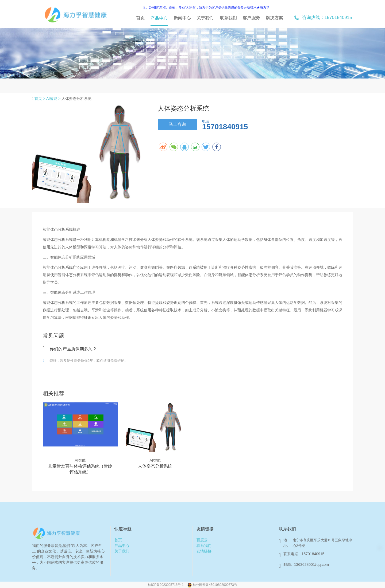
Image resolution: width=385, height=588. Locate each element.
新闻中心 (182, 18)
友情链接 (204, 551)
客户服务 (251, 18)
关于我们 (205, 18)
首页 (140, 18)
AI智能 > (54, 99)
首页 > (40, 99)
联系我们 (228, 18)
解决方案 (274, 18)
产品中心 (159, 18)
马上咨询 (177, 124)
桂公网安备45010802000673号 (215, 585)
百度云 (202, 540)
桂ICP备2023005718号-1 (166, 585)
